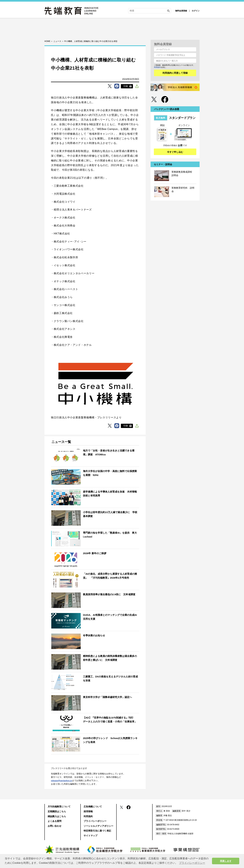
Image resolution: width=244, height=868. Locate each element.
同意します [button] (226, 861)
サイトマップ (90, 836)
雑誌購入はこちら (57, 816)
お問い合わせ (55, 826)
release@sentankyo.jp (61, 781)
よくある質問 (55, 821)
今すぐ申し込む (175, 152)
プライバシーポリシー (95, 821)
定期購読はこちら (57, 811)
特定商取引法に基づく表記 (97, 831)
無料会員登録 (181, 11)
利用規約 (157, 67)
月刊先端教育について (59, 807)
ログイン (196, 11)
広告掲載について (93, 807)
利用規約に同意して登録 (175, 73)
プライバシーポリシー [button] (192, 863)
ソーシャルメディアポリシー (98, 826)
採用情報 (88, 811)
